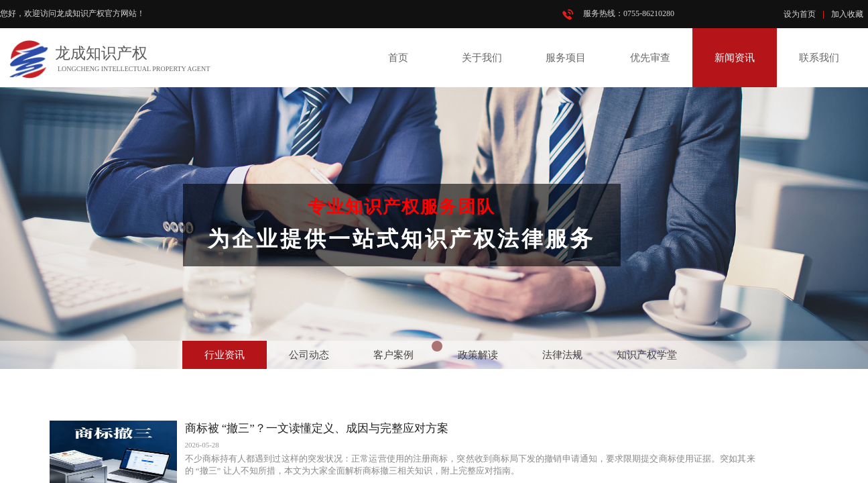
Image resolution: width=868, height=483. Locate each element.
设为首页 (800, 14)
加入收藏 (847, 14)
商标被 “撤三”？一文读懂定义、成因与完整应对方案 (317, 428)
